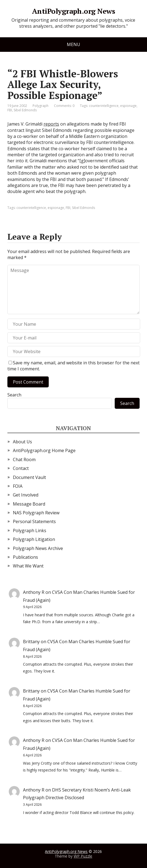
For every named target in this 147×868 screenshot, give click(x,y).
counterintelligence (104, 106)
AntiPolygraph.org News (74, 11)
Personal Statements (34, 521)
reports (51, 124)
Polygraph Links (30, 531)
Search (14, 395)
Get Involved (26, 495)
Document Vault (29, 477)
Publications (25, 557)
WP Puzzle (83, 856)
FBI (10, 110)
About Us (22, 442)
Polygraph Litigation (34, 539)
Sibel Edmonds (25, 110)
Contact (21, 468)
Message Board (29, 504)
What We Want (28, 566)
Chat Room (24, 459)
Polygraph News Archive (38, 548)
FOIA (18, 486)
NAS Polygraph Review (36, 513)
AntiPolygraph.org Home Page (44, 450)
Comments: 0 (64, 106)
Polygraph (41, 106)
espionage (128, 106)
